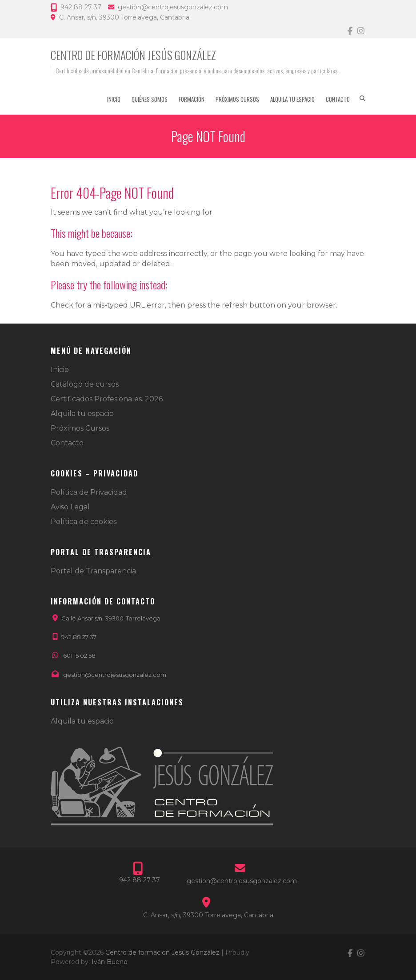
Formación (192, 99)
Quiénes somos (150, 99)
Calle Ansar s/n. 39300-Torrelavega (111, 618)
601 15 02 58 (79, 656)
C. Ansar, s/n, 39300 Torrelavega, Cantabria (124, 17)
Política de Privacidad (89, 492)
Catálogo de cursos (85, 384)
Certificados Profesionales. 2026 (107, 399)
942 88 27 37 (81, 7)
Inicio (114, 99)
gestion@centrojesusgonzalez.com (173, 7)
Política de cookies (84, 522)
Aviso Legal (70, 507)
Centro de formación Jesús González (133, 55)
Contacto (338, 99)
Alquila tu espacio (292, 99)
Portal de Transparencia (93, 571)
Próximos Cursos (237, 99)
